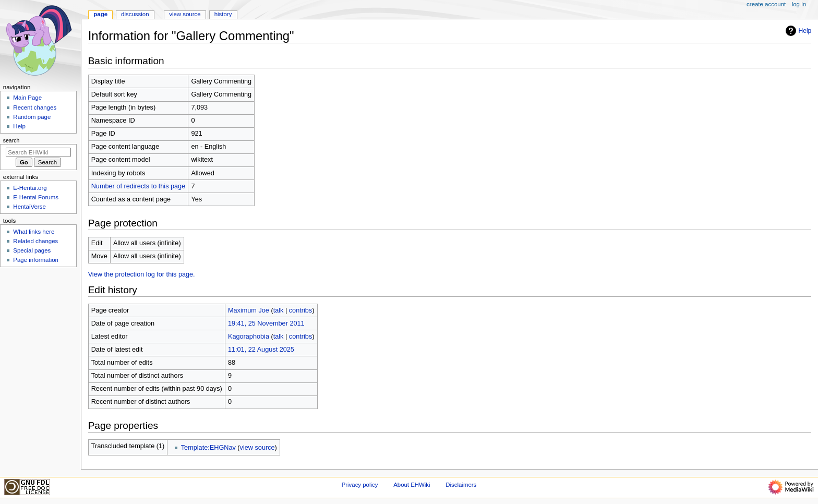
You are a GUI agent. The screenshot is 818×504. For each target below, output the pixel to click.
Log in (799, 4)
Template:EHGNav (208, 448)
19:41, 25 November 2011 (266, 323)
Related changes (35, 241)
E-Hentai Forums (36, 197)
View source (185, 14)
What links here (34, 232)
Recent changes (35, 107)
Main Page (27, 98)
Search (11, 140)
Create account (766, 4)
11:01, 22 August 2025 (261, 350)
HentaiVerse (29, 207)
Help (797, 31)
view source (257, 448)
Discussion (135, 14)
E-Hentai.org (30, 188)
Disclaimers (461, 485)
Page (100, 14)
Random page (32, 117)
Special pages (32, 250)
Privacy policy (360, 485)
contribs (300, 310)
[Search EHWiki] (38, 152)
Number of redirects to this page (139, 186)
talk (279, 310)
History (223, 14)
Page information (36, 260)
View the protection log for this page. (142, 274)
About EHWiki (412, 485)
